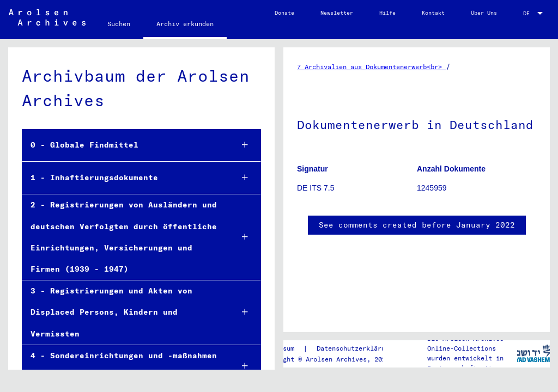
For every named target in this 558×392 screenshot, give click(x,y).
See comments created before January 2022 (417, 225)
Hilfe (387, 13)
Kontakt (433, 13)
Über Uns (484, 13)
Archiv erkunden (185, 24)
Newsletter (337, 13)
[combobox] (534, 13)
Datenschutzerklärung (355, 348)
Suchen (119, 24)
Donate (284, 13)
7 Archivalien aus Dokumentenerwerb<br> (371, 67)
